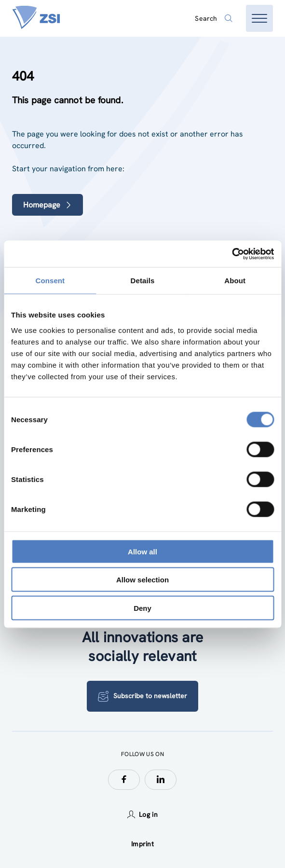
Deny (142, 608)
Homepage (47, 205)
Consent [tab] (50, 281)
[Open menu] (259, 18)
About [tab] (235, 281)
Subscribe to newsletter (142, 696)
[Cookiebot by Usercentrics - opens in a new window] (232, 254)
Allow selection (142, 580)
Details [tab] (143, 281)
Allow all (142, 551)
